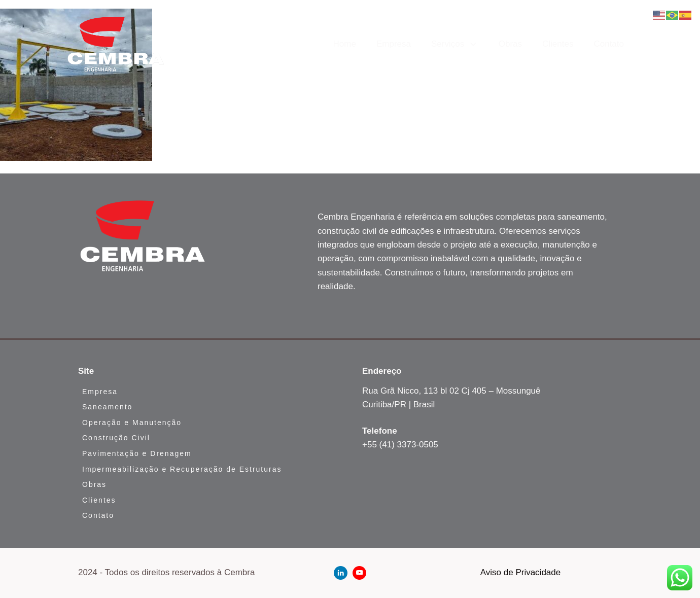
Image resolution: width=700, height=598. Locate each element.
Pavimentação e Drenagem (137, 453)
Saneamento (107, 407)
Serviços (455, 44)
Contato (609, 44)
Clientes (558, 44)
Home (345, 44)
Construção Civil (116, 438)
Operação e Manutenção (132, 423)
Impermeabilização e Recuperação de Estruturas (182, 469)
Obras (510, 44)
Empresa (394, 44)
